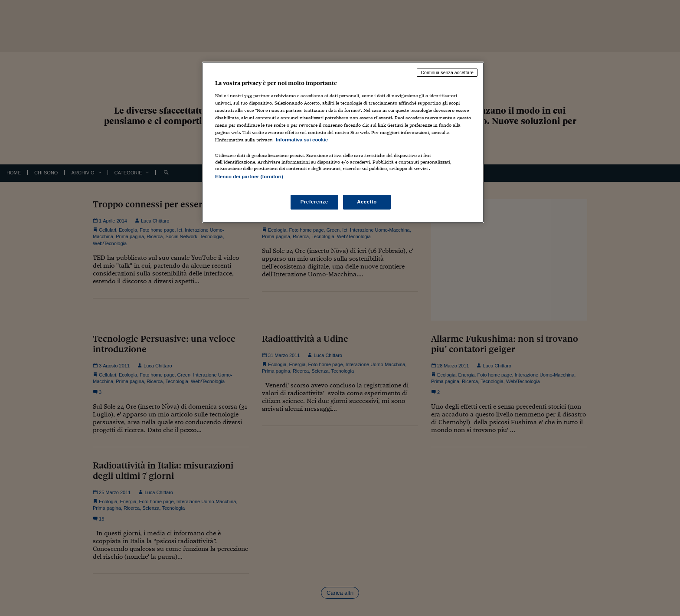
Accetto (367, 202)
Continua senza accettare (447, 72)
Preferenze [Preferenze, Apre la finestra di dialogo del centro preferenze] (314, 202)
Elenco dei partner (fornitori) (249, 177)
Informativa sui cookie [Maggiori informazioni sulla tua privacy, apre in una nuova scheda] (302, 140)
